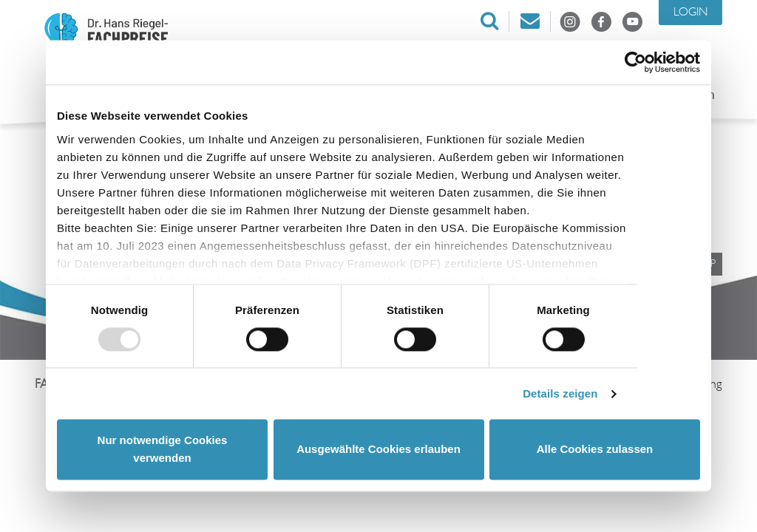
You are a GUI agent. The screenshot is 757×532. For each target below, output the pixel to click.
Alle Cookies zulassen (595, 450)
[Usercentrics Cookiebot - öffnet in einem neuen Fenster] (635, 62)
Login (690, 13)
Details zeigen (560, 393)
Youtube (632, 21)
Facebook (601, 21)
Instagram (570, 21)
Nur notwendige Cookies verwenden (163, 450)
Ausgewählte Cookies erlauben (378, 450)
